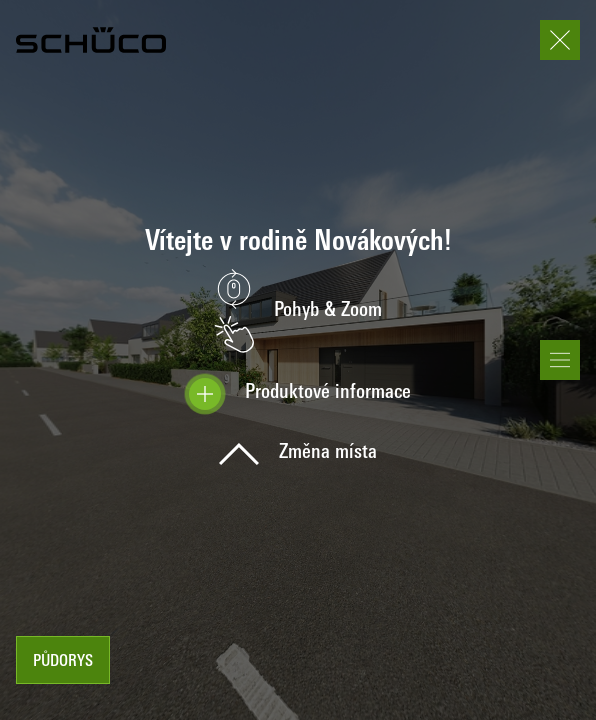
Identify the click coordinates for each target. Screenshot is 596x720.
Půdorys (63, 662)
